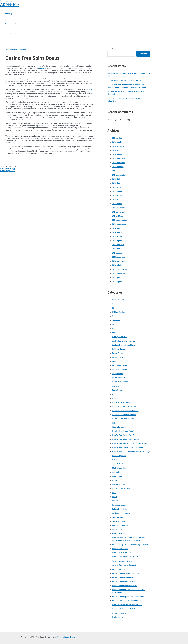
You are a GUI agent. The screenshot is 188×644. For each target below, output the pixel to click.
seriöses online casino (121, 513)
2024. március (118, 245)
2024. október (118, 216)
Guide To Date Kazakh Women (124, 407)
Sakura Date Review (120, 509)
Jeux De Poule (118, 464)
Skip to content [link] (6, 1)
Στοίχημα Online (119, 617)
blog (114, 361)
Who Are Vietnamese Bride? (123, 609)
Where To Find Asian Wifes (123, 577)
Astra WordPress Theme (65, 637)
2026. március (118, 146)
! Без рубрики (118, 300)
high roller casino (119, 427)
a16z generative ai (120, 337)
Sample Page (10, 24)
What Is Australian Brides (122, 553)
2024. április (117, 241)
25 (113, 308)
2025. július (117, 179)
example (116, 386)
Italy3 (114, 460)
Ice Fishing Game (119, 456)
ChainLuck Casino (119, 370)
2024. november (119, 212)
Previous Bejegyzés (9, 169)
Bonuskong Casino (120, 365)
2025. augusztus (119, 175)
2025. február (118, 200)
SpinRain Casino (119, 521)
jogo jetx (43, 68)
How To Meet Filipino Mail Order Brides (128, 447)
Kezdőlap (9, 14)
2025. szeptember (120, 171)
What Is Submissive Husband (124, 565)
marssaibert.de (118, 472)
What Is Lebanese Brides (122, 561)
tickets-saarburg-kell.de (122, 526)
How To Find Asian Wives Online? (126, 439)
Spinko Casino (118, 517)
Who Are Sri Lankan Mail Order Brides (127, 605)
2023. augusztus (119, 273)
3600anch (116, 320)
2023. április (117, 282)
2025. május (117, 187)
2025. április (117, 191)
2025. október (118, 167)
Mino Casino (117, 476)
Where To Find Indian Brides (124, 582)
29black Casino (118, 312)
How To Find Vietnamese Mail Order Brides (130, 443)
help (114, 423)
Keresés (111, 49)
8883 (114, 333)
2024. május (117, 237)
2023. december (119, 257)
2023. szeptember (120, 269)
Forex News (117, 390)
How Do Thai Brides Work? (123, 431)
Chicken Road (118, 374)
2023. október (118, 265)
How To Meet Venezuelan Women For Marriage (131, 452)
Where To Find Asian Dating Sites (126, 573)
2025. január (117, 204)
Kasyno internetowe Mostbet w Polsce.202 (125, 80)
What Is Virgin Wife (120, 569)
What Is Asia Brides (120, 549)
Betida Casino (118, 353)
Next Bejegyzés (7, 171)
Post (114, 493)
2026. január (117, 154)
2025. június (117, 183)
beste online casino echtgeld (124, 345)
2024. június (117, 232)
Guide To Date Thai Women (123, 419)
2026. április (117, 142)
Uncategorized (11, 50)
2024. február (118, 249)
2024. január (117, 253)
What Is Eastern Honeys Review (125, 557)
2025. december (119, 159)
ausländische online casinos (124, 341)
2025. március (118, 196)
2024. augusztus (119, 224)
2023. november (119, 261)
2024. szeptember (120, 220)
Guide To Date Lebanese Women (125, 411)
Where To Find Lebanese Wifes (125, 586)
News (115, 480)
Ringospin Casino (119, 505)
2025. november (119, 163)
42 (113, 329)
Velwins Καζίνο (118, 534)
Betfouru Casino (119, 349)
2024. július (117, 228)
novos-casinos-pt (119, 484)
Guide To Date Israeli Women (124, 402)
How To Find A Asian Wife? (123, 435)
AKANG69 (9, 5)
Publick (115, 501)
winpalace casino (119, 613)
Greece (115, 398)
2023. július (117, 278)
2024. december (119, 208)
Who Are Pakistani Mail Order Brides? (127, 601)
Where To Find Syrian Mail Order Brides (128, 597)
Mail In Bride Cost (119, 468)
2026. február (118, 150)
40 (113, 324)
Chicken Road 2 (119, 378)
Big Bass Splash (119, 357)
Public (115, 497)
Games (115, 394)
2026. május (117, 138)
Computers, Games (120, 382)
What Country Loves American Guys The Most (131, 545)
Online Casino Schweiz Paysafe (125, 489)
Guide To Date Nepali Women (124, 415)
